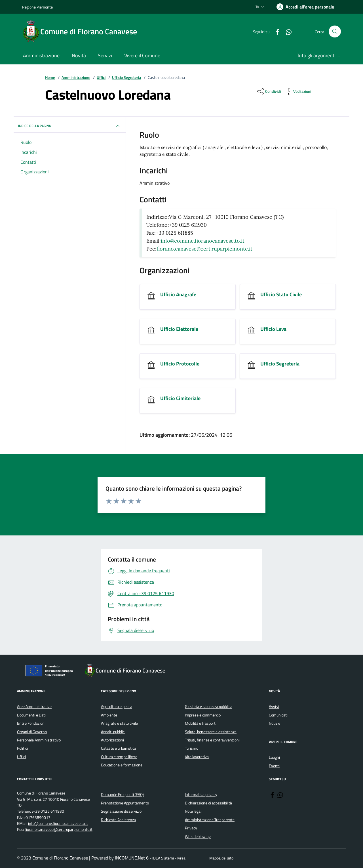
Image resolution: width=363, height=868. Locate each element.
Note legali (194, 811)
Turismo (192, 748)
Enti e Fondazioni (31, 723)
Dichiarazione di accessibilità (208, 803)
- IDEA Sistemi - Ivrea (168, 858)
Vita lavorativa (197, 757)
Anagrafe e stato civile (119, 723)
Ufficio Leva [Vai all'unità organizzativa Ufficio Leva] (273, 329)
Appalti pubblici (113, 732)
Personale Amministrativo (39, 740)
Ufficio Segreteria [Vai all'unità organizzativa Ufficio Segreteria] (280, 364)
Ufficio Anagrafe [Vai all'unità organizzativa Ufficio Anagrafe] (178, 295)
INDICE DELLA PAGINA (70, 126)
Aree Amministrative (34, 707)
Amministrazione (76, 78)
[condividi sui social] (268, 91)
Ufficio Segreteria (126, 78)
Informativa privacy (201, 795)
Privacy (191, 828)
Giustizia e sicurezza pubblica (209, 707)
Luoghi (274, 757)
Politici (22, 748)
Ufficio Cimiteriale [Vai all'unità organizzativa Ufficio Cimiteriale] (180, 398)
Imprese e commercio (203, 715)
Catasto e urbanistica (119, 748)
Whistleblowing (198, 837)
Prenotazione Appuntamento (125, 803)
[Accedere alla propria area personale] (305, 7)
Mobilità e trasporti (201, 723)
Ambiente (109, 715)
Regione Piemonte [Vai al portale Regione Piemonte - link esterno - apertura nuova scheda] (37, 7)
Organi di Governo (32, 732)
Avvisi (274, 707)
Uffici (101, 78)
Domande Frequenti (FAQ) (122, 795)
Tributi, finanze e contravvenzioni (212, 740)
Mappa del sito (221, 858)
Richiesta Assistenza (118, 820)
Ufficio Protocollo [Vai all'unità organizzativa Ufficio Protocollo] (180, 364)
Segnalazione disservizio (121, 811)
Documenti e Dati (31, 715)
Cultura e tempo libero (119, 757)
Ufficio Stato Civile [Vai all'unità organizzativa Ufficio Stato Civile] (281, 295)
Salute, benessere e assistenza (211, 732)
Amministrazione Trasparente (210, 820)
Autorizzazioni (112, 740)
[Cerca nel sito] (335, 32)
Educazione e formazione (122, 765)
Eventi (274, 766)
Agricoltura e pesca (117, 707)
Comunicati (278, 715)
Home (50, 78)
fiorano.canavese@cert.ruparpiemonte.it (204, 249)
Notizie (275, 723)
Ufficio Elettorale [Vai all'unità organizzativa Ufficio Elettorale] (179, 329)
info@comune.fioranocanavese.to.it (203, 241)
